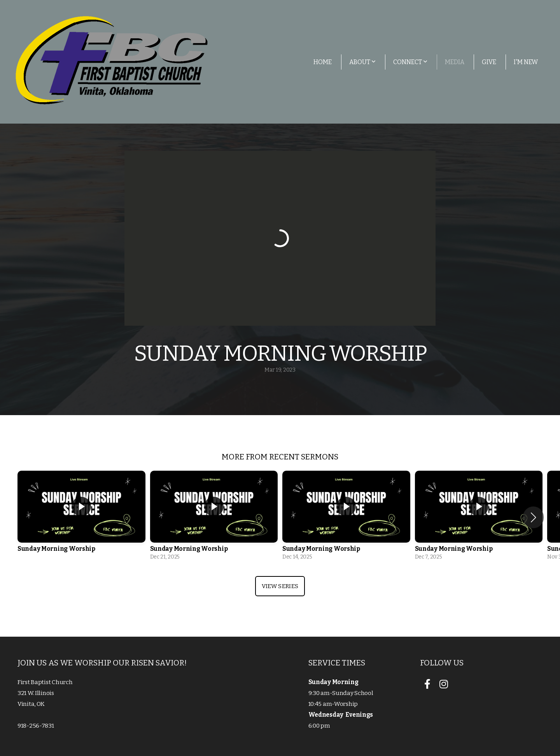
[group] (81, 518)
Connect (410, 62)
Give (489, 62)
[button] (533, 517)
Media (455, 62)
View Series (280, 586)
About (362, 62)
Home (323, 62)
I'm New (526, 62)
